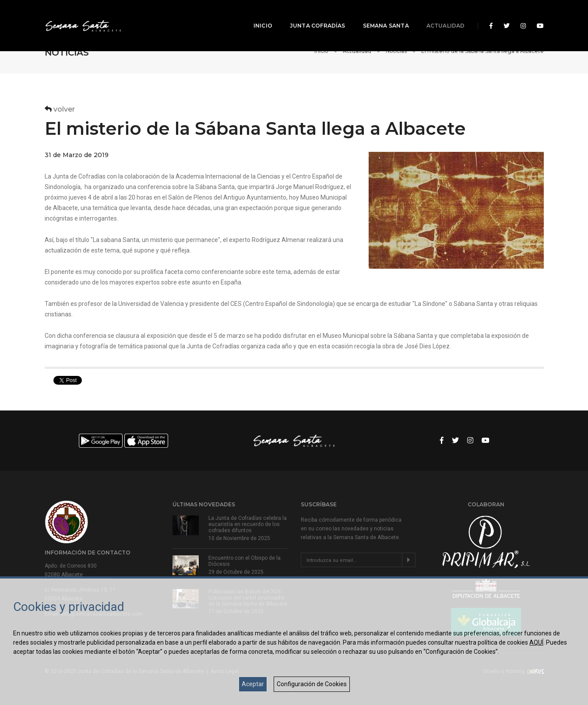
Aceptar (253, 684)
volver (60, 109)
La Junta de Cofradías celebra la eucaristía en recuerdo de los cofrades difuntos (248, 524)
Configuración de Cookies (312, 684)
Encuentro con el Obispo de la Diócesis (245, 561)
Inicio (257, 16)
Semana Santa (380, 16)
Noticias (396, 51)
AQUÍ (536, 642)
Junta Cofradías (312, 16)
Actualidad (440, 16)
